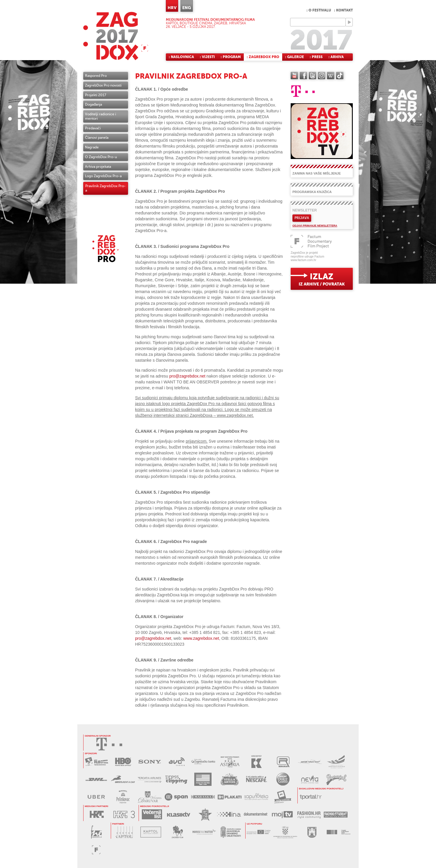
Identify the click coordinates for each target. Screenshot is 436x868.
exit (322, 279)
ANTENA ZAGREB (205, 814)
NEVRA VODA (310, 779)
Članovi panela (97, 138)
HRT (97, 814)
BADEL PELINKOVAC (123, 797)
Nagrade (92, 147)
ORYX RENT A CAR (123, 779)
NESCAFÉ (256, 779)
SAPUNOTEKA (256, 797)
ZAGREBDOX (116, 36)
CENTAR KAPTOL (124, 832)
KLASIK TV (179, 814)
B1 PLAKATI (230, 797)
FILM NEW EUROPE (96, 832)
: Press (316, 57)
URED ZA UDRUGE (285, 832)
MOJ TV (282, 814)
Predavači (93, 128)
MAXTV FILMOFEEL (97, 762)
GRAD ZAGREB (312, 832)
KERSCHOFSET (257, 762)
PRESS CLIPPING (176, 779)
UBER (96, 797)
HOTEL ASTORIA (230, 762)
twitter (312, 76)
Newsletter (305, 210)
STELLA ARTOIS (230, 779)
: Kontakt (343, 10)
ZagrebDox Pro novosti (103, 85)
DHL (96, 779)
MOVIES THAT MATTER (204, 832)
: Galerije (294, 57)
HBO (123, 762)
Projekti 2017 (96, 95)
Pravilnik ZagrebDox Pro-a (105, 188)
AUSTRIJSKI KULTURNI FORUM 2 (337, 762)
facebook (303, 76)
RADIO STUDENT (336, 814)
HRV (172, 8)
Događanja (93, 104)
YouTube (294, 76)
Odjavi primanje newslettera (315, 226)
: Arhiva (336, 57)
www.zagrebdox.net (201, 638)
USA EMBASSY (203, 779)
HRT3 (124, 814)
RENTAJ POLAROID (283, 797)
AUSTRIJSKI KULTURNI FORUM (310, 762)
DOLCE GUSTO (283, 779)
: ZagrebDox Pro (263, 57)
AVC (177, 762)
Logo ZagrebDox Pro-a (103, 176)
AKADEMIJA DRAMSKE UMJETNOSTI (231, 832)
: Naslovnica (181, 57)
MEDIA (259, 832)
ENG (187, 8)
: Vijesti (207, 57)
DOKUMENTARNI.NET (256, 814)
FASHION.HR (309, 814)
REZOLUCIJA (283, 762)
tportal (311, 797)
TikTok (340, 76)
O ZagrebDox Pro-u (101, 157)
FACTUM (96, 850)
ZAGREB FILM (177, 832)
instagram (322, 76)
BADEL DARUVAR (150, 797)
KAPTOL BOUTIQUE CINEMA (151, 832)
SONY (150, 762)
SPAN (176, 797)
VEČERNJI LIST (152, 814)
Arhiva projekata (98, 167)
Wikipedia (331, 76)
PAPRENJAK (336, 779)
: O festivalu (319, 10)
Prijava (302, 218)
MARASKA (203, 797)
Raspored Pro (96, 76)
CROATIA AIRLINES (150, 779)
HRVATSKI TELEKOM (109, 744)
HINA (229, 814)
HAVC (339, 832)
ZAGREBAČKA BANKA (203, 762)
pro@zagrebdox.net (187, 376)
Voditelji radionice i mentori (101, 116)
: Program (231, 57)
